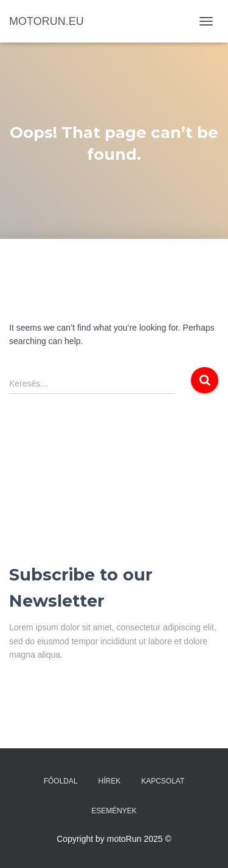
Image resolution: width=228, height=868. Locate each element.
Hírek (110, 781)
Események (114, 811)
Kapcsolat (163, 781)
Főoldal (61, 781)
